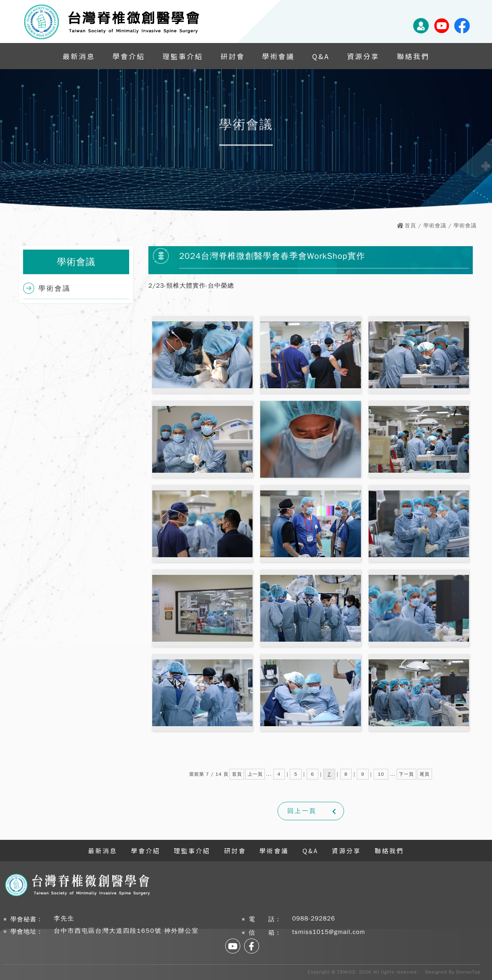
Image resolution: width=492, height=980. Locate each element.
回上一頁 (302, 811)
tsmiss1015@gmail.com (329, 932)
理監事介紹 (183, 56)
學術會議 (278, 56)
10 (381, 774)
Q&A (321, 56)
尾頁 (425, 774)
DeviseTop (468, 972)
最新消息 (79, 56)
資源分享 (363, 56)
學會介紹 (129, 56)
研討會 (233, 56)
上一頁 (255, 774)
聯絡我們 (413, 56)
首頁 (411, 226)
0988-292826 (314, 919)
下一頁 (406, 774)
